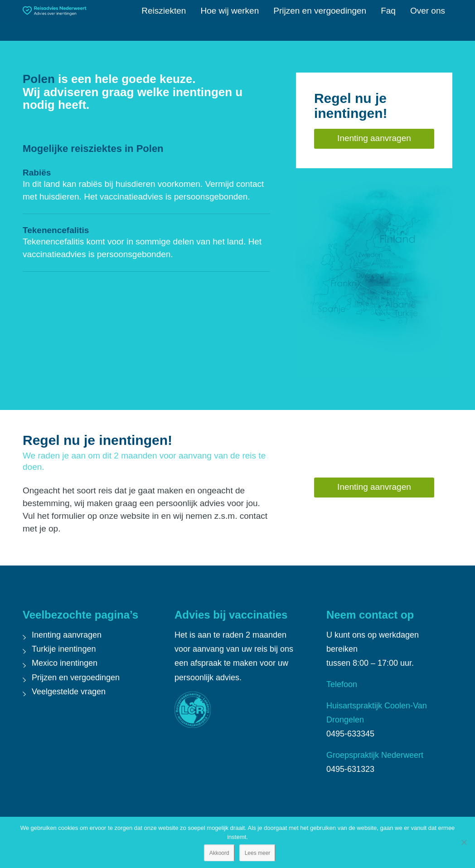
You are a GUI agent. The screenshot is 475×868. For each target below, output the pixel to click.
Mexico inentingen (65, 663)
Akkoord (219, 853)
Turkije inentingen (64, 649)
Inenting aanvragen (67, 635)
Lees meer (258, 853)
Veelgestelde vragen (69, 692)
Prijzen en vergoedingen (76, 678)
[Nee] (464, 842)
